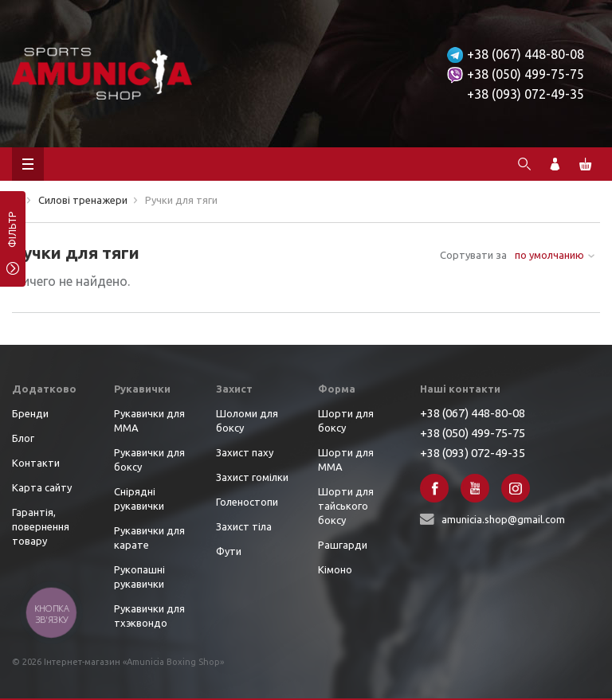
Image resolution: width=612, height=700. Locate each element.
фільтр (12, 235)
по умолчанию (549, 255)
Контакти (36, 463)
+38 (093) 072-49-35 (526, 94)
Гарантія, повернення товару (41, 526)
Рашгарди (343, 545)
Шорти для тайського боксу (346, 506)
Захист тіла (244, 526)
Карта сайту (42, 487)
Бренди (30, 413)
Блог (23, 438)
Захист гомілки (252, 477)
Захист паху (245, 452)
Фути (229, 551)
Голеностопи (247, 502)
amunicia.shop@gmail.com (503, 519)
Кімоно (335, 569)
